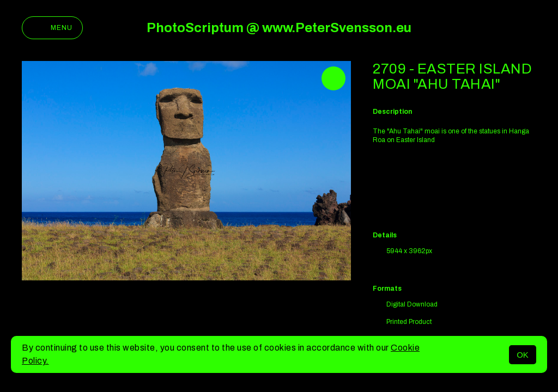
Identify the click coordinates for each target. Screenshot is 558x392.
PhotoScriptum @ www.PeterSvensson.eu (279, 28)
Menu (52, 28)
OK (523, 355)
